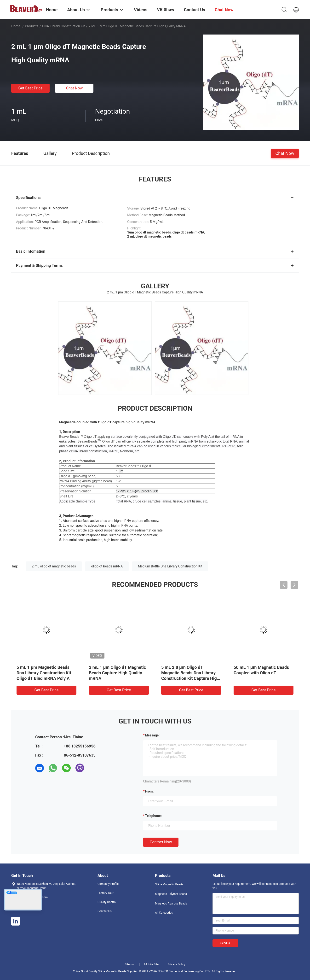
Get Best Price (31, 88)
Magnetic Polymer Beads (171, 894)
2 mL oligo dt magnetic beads (54, 566)
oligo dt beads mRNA (107, 566)
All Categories (164, 913)
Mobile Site (151, 964)
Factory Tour (106, 893)
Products (32, 26)
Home (16, 26)
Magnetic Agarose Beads (171, 904)
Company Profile (108, 884)
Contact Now (161, 842)
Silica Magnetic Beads (169, 884)
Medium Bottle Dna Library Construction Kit (170, 566)
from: (149, 791)
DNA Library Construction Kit (63, 26)
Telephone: (153, 816)
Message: (152, 735)
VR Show (166, 9)
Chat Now (75, 88)
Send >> (225, 943)
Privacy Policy (176, 964)
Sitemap (130, 964)
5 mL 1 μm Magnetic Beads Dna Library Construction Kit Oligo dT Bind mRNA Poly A (44, 673)
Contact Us (105, 911)
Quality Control (107, 902)
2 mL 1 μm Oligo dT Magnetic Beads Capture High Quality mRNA (117, 673)
